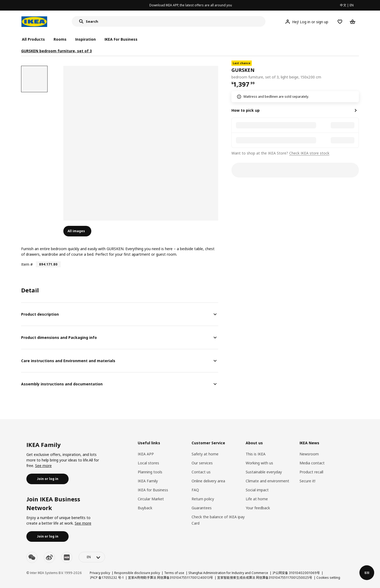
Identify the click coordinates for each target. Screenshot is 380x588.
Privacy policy (100, 573)
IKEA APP (146, 454)
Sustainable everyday (264, 472)
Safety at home (205, 454)
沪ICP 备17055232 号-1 (107, 578)
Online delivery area (208, 481)
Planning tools (150, 472)
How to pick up (246, 110)
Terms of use (174, 573)
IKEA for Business (153, 490)
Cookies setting (328, 578)
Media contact (312, 463)
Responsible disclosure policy (137, 573)
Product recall (311, 472)
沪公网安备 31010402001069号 (296, 573)
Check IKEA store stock (309, 153)
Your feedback (258, 508)
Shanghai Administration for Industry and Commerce (228, 573)
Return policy (203, 499)
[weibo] (49, 557)
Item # (27, 264)
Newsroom (309, 454)
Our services (202, 463)
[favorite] (357, 70)
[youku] (67, 557)
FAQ (195, 490)
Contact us (201, 472)
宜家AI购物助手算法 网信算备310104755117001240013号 (170, 578)
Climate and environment (267, 481)
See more (43, 466)
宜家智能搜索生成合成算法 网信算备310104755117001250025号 (265, 578)
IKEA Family (148, 481)
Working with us (259, 463)
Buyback (145, 508)
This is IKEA (256, 454)
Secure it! (307, 481)
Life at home (257, 499)
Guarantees (202, 508)
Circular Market (151, 499)
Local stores (148, 463)
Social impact (257, 490)
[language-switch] (92, 557)
